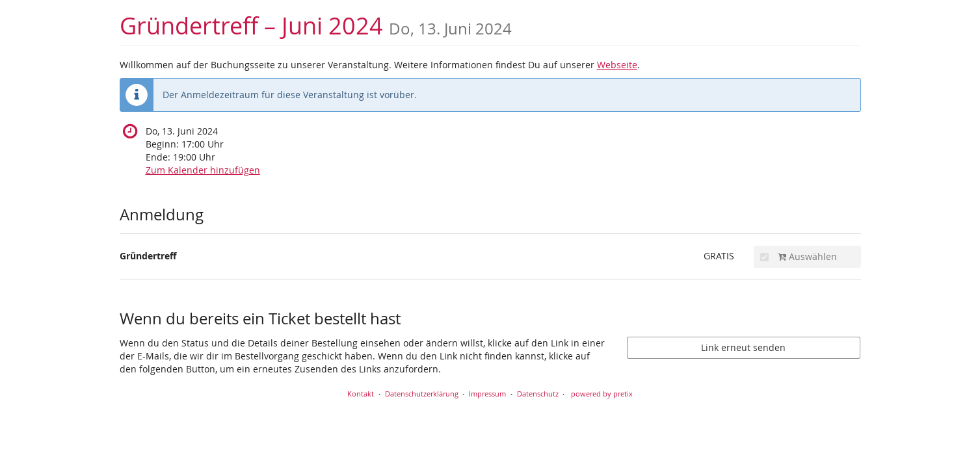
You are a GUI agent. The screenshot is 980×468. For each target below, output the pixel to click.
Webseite (617, 65)
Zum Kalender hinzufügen (203, 170)
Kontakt (361, 394)
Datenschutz (538, 394)
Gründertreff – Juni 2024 (316, 26)
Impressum (487, 394)
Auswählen (799, 256)
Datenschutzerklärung (422, 394)
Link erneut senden (743, 347)
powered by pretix (602, 394)
